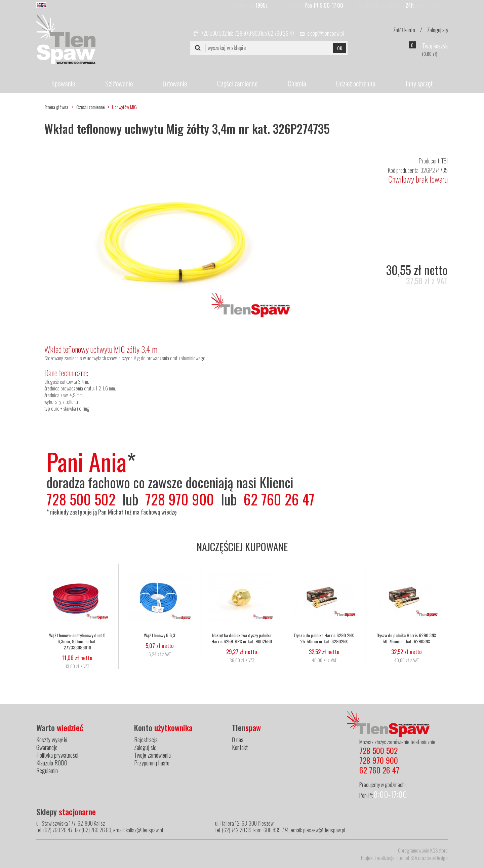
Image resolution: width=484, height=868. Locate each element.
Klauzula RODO (52, 763)
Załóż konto (404, 30)
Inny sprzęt (419, 83)
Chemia (297, 83)
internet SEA (406, 858)
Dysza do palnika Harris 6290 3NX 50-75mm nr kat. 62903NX (406, 638)
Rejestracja (146, 740)
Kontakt (240, 747)
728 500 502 (214, 33)
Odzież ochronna (356, 83)
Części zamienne (237, 83)
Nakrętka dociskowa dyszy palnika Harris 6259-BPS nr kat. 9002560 (242, 638)
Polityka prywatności (57, 755)
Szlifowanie (119, 83)
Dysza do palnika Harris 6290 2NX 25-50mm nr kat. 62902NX (324, 638)
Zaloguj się (437, 30)
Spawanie (63, 83)
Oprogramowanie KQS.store (423, 850)
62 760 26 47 (281, 33)
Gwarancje (47, 747)
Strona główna (56, 107)
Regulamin (47, 770)
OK (340, 48)
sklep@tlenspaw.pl (326, 33)
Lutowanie (175, 83)
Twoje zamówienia (152, 755)
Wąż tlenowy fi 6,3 (159, 635)
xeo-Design (437, 858)
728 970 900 (247, 33)
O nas (238, 740)
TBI (445, 161)
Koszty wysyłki (52, 740)
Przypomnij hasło (152, 763)
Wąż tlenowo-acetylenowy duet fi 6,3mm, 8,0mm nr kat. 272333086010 (77, 641)
